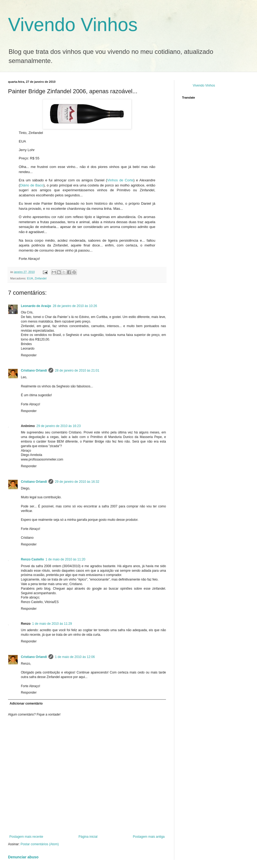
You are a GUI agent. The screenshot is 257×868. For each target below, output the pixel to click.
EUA (30, 278)
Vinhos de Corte (120, 180)
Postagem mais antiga (149, 837)
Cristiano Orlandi (34, 371)
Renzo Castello (32, 559)
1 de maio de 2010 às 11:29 (52, 624)
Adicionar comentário (26, 704)
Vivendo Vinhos (73, 25)
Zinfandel (40, 278)
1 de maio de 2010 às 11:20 (65, 559)
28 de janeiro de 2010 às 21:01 (77, 371)
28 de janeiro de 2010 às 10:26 (75, 306)
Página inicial (88, 837)
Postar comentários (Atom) (40, 844)
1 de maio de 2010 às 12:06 (75, 657)
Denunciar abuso (23, 857)
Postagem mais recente (26, 837)
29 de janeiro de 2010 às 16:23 (58, 426)
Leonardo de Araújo (36, 306)
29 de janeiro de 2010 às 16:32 (77, 482)
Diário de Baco (32, 185)
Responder (29, 355)
